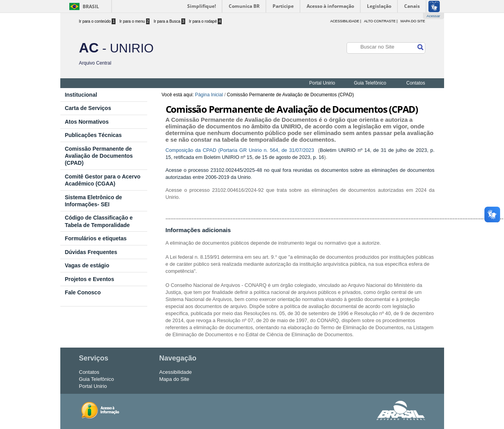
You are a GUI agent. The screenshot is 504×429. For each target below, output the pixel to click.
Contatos (415, 83)
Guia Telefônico (370, 83)
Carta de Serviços (88, 108)
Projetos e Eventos (89, 279)
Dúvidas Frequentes (91, 252)
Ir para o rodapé (206, 21)
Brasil (91, 6)
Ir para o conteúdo (98, 21)
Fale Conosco (83, 292)
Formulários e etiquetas (96, 238)
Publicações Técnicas (93, 135)
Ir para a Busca (169, 21)
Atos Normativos (87, 122)
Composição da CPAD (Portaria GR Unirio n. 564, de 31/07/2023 (241, 150)
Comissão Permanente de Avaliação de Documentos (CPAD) (99, 156)
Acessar (433, 16)
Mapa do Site (413, 21)
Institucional (81, 95)
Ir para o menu (135, 21)
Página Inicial (209, 95)
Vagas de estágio (87, 265)
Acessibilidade (176, 372)
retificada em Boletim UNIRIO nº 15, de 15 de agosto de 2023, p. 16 (249, 157)
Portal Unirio (322, 83)
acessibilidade (345, 21)
